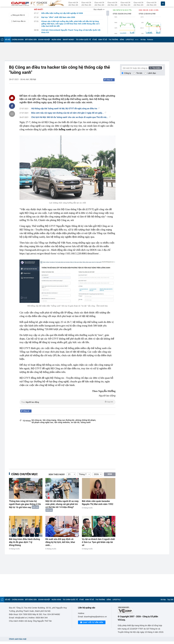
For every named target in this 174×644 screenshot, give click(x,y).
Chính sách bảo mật (18, 639)
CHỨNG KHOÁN (18, 40)
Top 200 (170, 600)
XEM (110, 474)
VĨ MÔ (95, 40)
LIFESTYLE (130, 40)
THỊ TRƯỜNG (113, 40)
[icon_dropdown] (163, 4)
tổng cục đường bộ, (66, 420)
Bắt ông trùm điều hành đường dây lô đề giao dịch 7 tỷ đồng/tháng (24, 542)
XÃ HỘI (8, 40)
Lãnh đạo (152, 73)
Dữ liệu (143, 40)
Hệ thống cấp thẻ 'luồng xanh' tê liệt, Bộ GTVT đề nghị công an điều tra (66, 109)
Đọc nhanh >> (99, 9)
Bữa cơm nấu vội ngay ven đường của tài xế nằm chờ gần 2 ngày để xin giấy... (69, 113)
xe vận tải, (75, 422)
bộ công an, (37, 420)
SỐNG (122, 40)
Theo (67, 402)
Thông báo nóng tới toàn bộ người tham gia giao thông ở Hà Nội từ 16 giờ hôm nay (25, 504)
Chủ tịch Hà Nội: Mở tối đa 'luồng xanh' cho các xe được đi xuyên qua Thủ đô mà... (71, 117)
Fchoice (150, 40)
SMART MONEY (68, 40)
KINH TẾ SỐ (103, 40)
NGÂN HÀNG (56, 40)
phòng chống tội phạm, (86, 420)
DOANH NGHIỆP (44, 40)
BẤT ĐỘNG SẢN (31, 40)
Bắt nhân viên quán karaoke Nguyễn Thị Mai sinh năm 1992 (98, 503)
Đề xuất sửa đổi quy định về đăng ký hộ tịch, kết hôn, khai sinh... (60, 542)
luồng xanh (86, 422)
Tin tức (139, 73)
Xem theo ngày (57, 475)
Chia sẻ (109, 80)
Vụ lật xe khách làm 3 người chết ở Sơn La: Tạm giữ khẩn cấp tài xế (98, 542)
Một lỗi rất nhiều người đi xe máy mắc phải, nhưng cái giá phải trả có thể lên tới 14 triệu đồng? (62, 504)
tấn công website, (62, 422)
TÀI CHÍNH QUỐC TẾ (83, 40)
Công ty (128, 73)
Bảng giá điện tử (17, 15)
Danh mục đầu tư (18, 21)
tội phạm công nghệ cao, (43, 422)
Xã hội (33, 79)
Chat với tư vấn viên (92, 623)
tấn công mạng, (50, 420)
